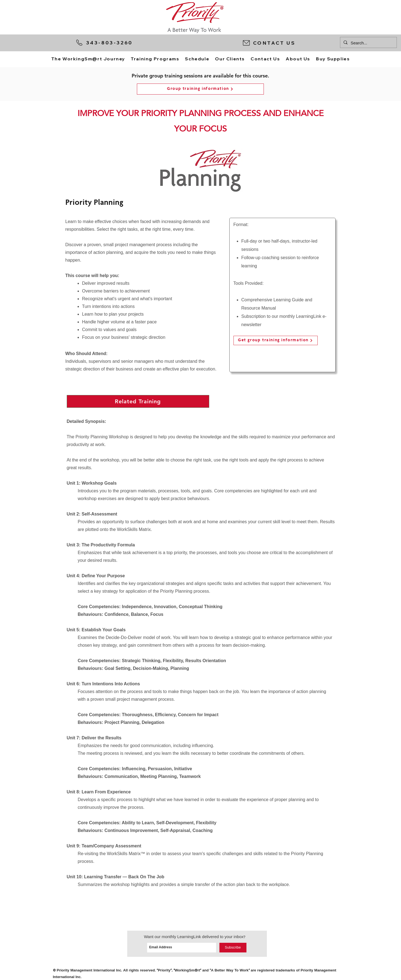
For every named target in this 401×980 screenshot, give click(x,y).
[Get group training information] (276, 340)
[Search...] (368, 43)
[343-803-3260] (118, 42)
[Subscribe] (233, 948)
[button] (289, 43)
